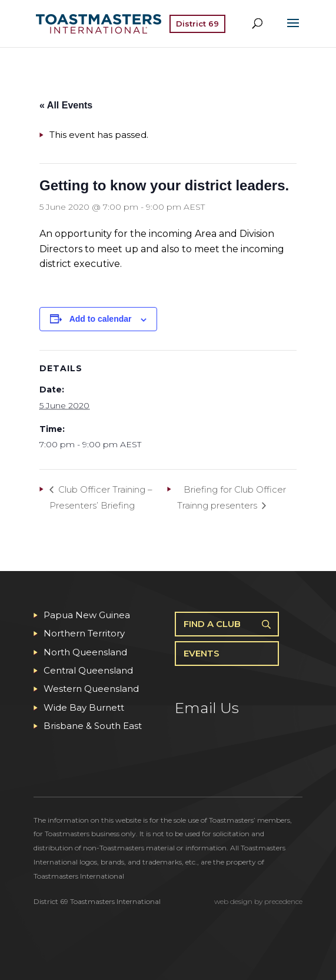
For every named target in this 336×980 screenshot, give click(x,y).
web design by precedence (258, 901)
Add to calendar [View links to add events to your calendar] (101, 319)
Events (202, 653)
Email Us (207, 708)
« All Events (66, 105)
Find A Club (212, 624)
